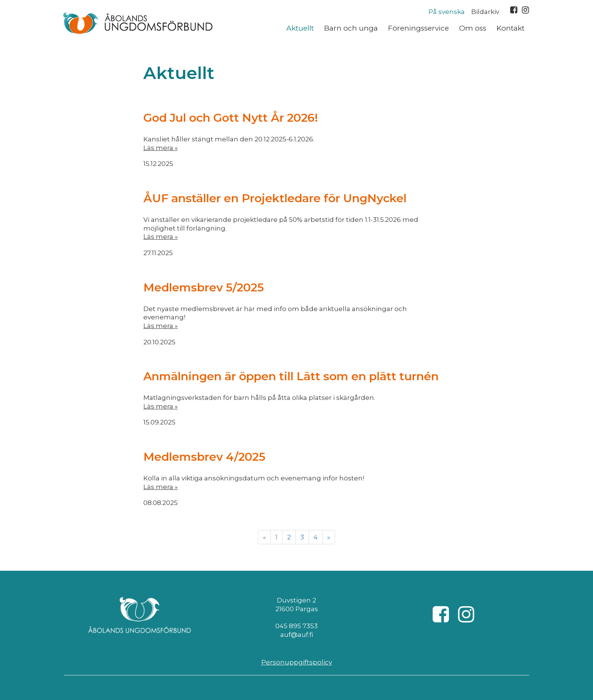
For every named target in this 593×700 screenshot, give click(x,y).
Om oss (473, 28)
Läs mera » (161, 148)
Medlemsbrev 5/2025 (204, 287)
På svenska (447, 12)
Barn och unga (351, 28)
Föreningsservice (418, 28)
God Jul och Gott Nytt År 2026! (231, 118)
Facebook (514, 10)
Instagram (525, 10)
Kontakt (511, 28)
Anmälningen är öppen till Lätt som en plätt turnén (291, 376)
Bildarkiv (485, 12)
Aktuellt (300, 28)
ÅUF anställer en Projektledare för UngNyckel (275, 198)
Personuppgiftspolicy (297, 662)
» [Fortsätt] (329, 537)
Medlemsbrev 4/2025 (204, 457)
